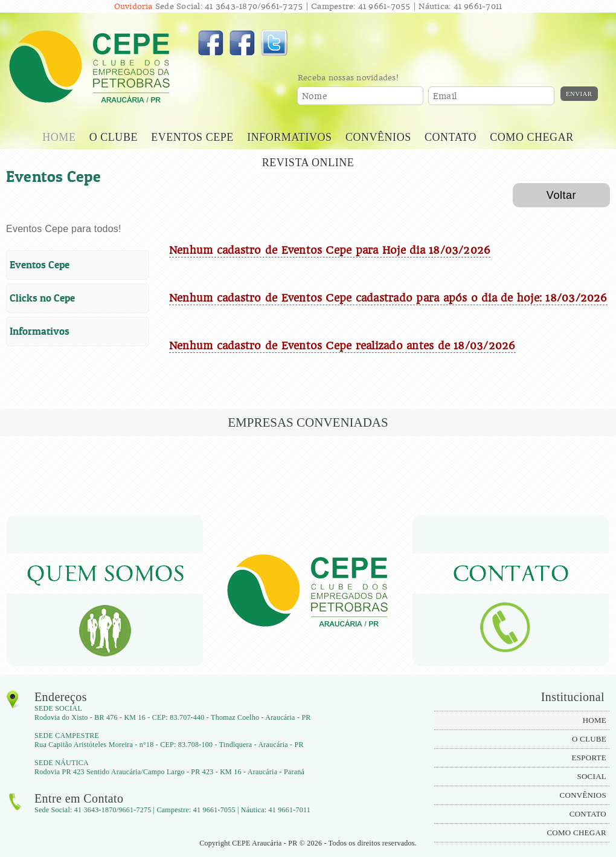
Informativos (40, 331)
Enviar (579, 94)
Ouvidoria (133, 6)
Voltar (561, 195)
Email (445, 96)
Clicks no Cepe (42, 298)
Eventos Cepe (40, 265)
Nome (315, 96)
